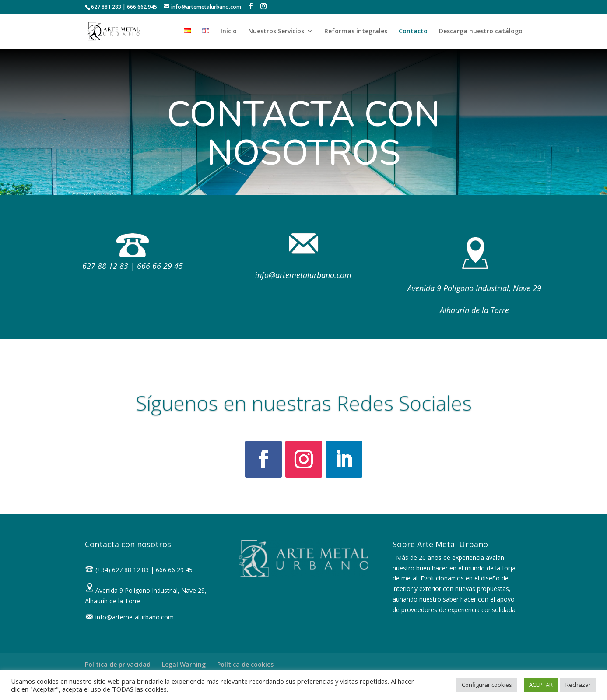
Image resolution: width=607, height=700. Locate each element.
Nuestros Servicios (276, 32)
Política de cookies (245, 664)
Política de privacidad (118, 664)
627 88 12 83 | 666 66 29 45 (133, 266)
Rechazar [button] (578, 685)
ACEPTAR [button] (541, 685)
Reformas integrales (356, 32)
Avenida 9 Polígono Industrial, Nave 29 (474, 288)
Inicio (229, 32)
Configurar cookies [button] (487, 685)
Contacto (413, 32)
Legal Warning (184, 664)
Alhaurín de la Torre (474, 310)
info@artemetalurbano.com (303, 275)
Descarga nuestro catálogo (481, 32)
